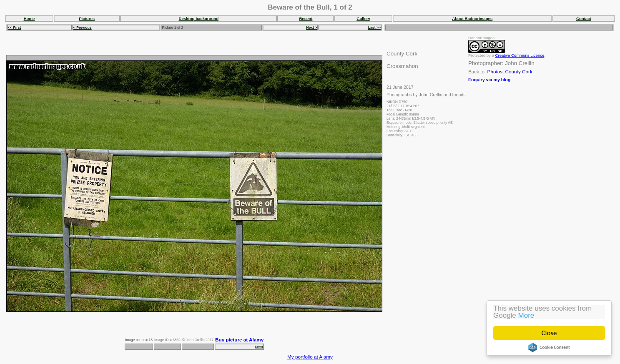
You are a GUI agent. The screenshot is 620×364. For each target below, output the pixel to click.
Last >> (374, 28)
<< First (14, 28)
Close (549, 333)
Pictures (87, 19)
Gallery (363, 19)
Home (29, 19)
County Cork (519, 72)
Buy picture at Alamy (239, 340)
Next (259, 347)
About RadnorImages (472, 19)
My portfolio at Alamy (310, 357)
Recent (306, 19)
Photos (495, 72)
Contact (584, 19)
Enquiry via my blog (489, 80)
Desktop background (199, 19)
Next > (311, 28)
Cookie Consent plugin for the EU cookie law (549, 347)
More (526, 315)
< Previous (83, 28)
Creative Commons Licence (520, 55)
